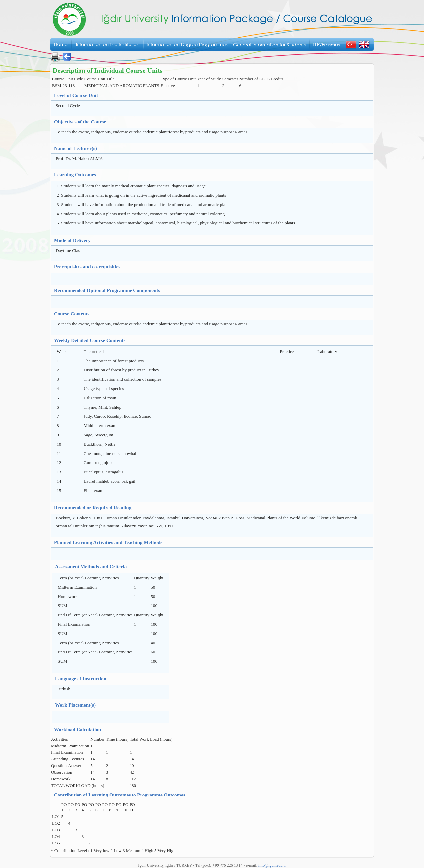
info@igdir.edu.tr (272, 865)
